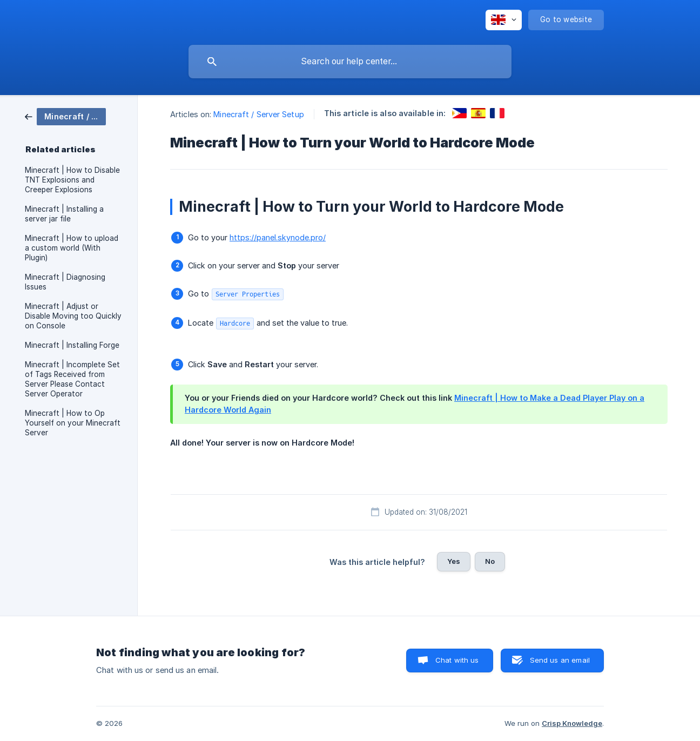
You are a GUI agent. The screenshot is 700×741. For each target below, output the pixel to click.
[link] (65, 116)
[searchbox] (350, 62)
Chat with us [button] (457, 660)
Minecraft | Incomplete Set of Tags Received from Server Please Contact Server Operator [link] (72, 379)
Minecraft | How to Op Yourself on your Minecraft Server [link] (73, 423)
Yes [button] (454, 561)
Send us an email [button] (560, 660)
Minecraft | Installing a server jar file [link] (64, 214)
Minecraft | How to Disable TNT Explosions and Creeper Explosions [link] (72, 180)
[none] (504, 20)
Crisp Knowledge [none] (572, 723)
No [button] (490, 561)
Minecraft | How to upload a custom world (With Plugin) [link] (72, 248)
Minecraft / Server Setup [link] (258, 114)
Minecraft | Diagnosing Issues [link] (65, 282)
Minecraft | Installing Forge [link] (72, 345)
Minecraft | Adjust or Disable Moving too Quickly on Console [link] (73, 316)
